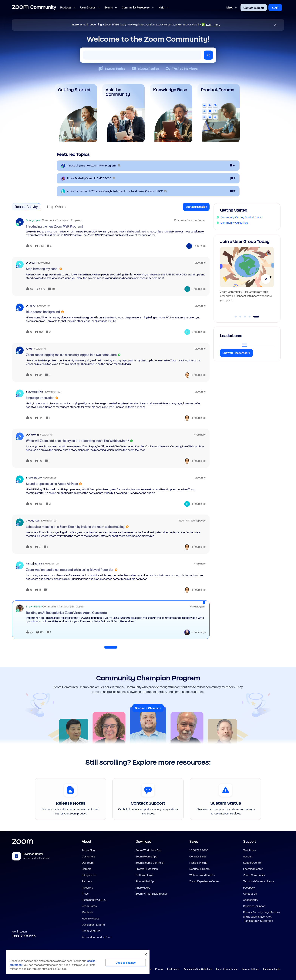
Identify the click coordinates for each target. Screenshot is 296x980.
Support (249, 842)
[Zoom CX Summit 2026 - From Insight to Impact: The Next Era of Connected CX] (117, 191)
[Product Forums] (219, 113)
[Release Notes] (71, 799)
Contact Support (254, 8)
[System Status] (225, 799)
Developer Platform (93, 925)
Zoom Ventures (91, 931)
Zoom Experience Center (204, 881)
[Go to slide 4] (250, 317)
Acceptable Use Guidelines (198, 969)
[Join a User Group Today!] (247, 277)
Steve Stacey (34, 478)
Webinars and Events (202, 875)
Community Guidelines (234, 223)
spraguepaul (34, 220)
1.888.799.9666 (24, 936)
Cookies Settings (250, 969)
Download (143, 842)
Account (248, 857)
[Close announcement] (275, 25)
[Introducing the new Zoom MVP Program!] (94, 166)
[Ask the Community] (123, 113)
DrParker (31, 306)
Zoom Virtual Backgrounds (151, 894)
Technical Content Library (259, 881)
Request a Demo (199, 869)
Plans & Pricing (198, 863)
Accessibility (251, 900)
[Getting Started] (76, 113)
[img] (275, 25)
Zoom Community (254, 875)
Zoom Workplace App (148, 850)
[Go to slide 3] (245, 317)
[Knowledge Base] (171, 113)
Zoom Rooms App (146, 857)
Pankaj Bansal (34, 564)
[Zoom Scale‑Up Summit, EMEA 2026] (91, 178)
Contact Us (250, 894)
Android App (143, 888)
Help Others (56, 207)
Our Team (88, 863)
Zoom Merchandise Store (97, 937)
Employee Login (272, 969)
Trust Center (173, 969)
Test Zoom (250, 850)
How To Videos (91, 919)
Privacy (159, 969)
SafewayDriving (35, 392)
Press (85, 894)
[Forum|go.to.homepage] (34, 8)
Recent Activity (26, 207)
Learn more (213, 25)
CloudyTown (33, 521)
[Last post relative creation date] (200, 246)
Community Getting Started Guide (241, 217)
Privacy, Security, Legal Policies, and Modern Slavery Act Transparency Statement (262, 917)
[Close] (146, 954)
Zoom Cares (89, 906)
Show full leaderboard (236, 353)
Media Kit (87, 912)
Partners (87, 881)
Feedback (249, 888)
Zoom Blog (88, 850)
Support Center (252, 863)
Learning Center (253, 869)
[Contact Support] (148, 799)
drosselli (31, 263)
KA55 (29, 349)
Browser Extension (147, 869)
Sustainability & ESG (94, 900)
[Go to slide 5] (256, 317)
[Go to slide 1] (236, 317)
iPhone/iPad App (145, 881)
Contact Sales (198, 857)
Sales (194, 842)
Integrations (89, 875)
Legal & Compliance (227, 969)
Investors (87, 888)
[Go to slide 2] (240, 317)
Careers (87, 869)
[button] (196, 207)
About (86, 842)
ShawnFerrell (34, 607)
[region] (78, 962)
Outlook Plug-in (145, 875)
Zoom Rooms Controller (150, 863)
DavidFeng (32, 435)
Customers (88, 857)
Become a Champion (148, 708)
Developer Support (254, 906)
